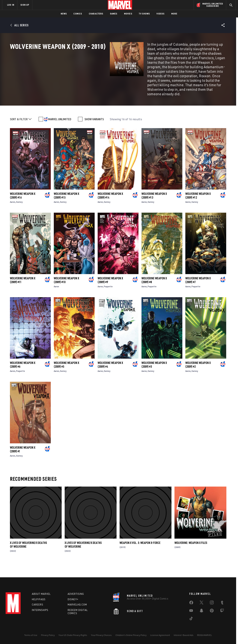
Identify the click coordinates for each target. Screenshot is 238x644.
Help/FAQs (39, 599)
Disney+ (73, 599)
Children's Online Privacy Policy (131, 635)
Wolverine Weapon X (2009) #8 (154, 290)
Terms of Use (31, 635)
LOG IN (11, 5)
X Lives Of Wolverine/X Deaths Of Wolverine (28, 555)
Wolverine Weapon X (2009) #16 (23, 206)
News (64, 14)
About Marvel (41, 594)
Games (114, 14)
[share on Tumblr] (222, 603)
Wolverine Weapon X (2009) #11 (23, 290)
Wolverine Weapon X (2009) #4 (110, 375)
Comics (78, 14)
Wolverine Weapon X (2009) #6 (23, 375)
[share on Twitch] (222, 611)
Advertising (76, 594)
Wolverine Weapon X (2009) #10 (66, 290)
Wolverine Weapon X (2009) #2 (198, 375)
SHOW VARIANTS (94, 129)
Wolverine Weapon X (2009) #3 (154, 375)
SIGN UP (25, 5)
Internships (40, 610)
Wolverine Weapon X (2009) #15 (66, 206)
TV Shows (144, 14)
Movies (128, 14)
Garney (19, 212)
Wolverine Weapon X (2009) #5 (66, 375)
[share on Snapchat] (201, 611)
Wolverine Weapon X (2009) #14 (110, 206)
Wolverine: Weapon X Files (191, 553)
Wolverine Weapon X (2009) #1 (23, 459)
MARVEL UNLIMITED (60, 129)
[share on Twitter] (201, 603)
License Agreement (160, 635)
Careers (38, 605)
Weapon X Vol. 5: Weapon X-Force (140, 553)
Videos (160, 14)
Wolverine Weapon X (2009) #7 (198, 290)
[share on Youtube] (191, 611)
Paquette (108, 296)
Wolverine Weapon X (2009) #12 (198, 206)
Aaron (13, 212)
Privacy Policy (48, 635)
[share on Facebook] (191, 603)
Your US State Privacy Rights (73, 635)
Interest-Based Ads (184, 635)
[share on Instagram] (212, 603)
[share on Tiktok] (191, 619)
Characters (96, 14)
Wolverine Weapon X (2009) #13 (154, 206)
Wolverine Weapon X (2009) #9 (110, 290)
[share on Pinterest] (212, 611)
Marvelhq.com (77, 605)
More (174, 14)
